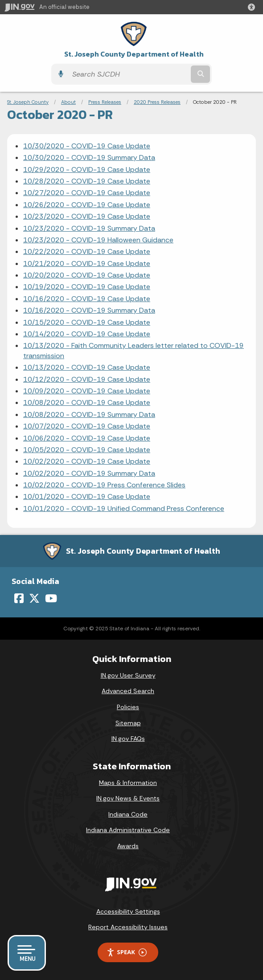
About (68, 102)
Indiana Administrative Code (128, 830)
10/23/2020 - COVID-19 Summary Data (89, 228)
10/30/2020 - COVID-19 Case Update (87, 146)
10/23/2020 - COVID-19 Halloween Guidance (98, 240)
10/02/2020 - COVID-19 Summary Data (89, 473)
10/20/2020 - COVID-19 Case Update (87, 275)
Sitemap (128, 723)
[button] (253, 7)
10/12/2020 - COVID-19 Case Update (87, 379)
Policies (128, 707)
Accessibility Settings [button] (128, 911)
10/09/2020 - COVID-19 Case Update (87, 391)
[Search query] (128, 74)
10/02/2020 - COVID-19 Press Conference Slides (104, 485)
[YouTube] (51, 598)
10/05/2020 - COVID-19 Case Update (87, 450)
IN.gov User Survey (128, 675)
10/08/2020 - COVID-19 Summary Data (89, 414)
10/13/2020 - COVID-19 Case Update (87, 367)
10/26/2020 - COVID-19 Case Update (87, 205)
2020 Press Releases (157, 102)
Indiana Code (128, 814)
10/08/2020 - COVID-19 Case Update (87, 402)
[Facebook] (19, 598)
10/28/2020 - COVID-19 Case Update (87, 181)
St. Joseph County (28, 102)
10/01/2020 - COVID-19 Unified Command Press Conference (124, 508)
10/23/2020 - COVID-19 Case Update (87, 216)
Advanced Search (128, 691)
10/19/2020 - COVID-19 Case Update (87, 287)
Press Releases (105, 102)
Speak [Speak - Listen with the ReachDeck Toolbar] (127, 952)
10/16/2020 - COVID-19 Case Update (87, 299)
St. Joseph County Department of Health (134, 54)
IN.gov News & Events (128, 798)
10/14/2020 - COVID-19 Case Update (87, 334)
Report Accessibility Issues (128, 927)
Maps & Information (128, 783)
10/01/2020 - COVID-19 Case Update (87, 496)
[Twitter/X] (34, 598)
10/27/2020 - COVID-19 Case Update (87, 193)
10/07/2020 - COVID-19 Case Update (87, 426)
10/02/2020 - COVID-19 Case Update (87, 461)
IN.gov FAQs (128, 739)
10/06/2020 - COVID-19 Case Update (87, 438)
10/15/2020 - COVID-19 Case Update (87, 322)
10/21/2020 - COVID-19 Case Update (87, 263)
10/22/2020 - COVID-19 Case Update (87, 251)
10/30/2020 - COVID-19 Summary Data (89, 157)
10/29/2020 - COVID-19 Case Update (87, 169)
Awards (128, 846)
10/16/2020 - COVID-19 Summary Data (89, 310)
